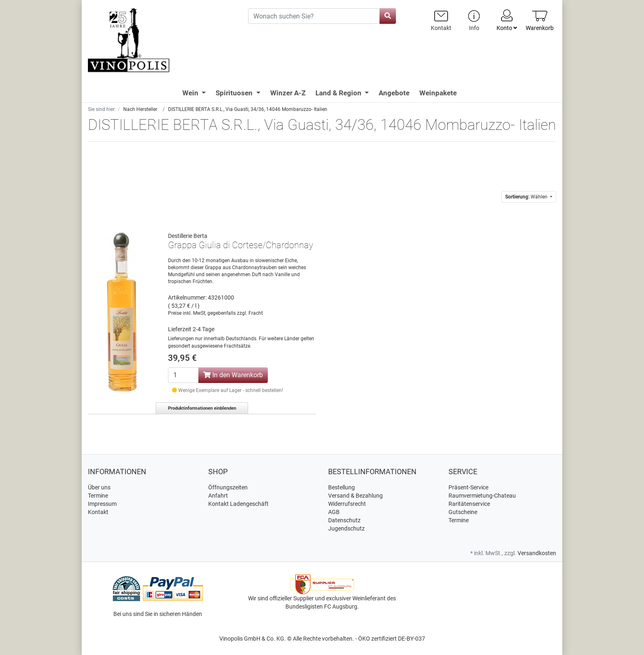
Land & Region (339, 93)
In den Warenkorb (233, 375)
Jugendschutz (346, 528)
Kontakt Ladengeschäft (238, 504)
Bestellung (342, 487)
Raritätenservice (469, 504)
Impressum (102, 504)
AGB (334, 512)
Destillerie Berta (188, 236)
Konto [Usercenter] (507, 20)
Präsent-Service (468, 487)
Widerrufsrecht (347, 504)
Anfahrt (218, 496)
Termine (98, 496)
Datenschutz (344, 520)
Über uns (99, 487)
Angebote (394, 93)
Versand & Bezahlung (355, 496)
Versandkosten (537, 553)
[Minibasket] (540, 20)
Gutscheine (463, 512)
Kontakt (98, 512)
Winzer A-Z (288, 93)
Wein (191, 93)
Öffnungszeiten (228, 487)
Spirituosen (235, 93)
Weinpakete (438, 93)
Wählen (527, 197)
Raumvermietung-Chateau (482, 496)
